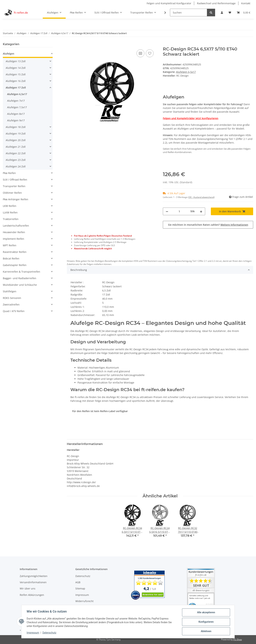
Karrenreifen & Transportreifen (22, 272)
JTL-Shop (238, 639)
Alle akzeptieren (205, 613)
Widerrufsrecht (84, 601)
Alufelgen (9, 54)
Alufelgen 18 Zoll (16, 127)
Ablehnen (205, 631)
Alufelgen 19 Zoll (16, 134)
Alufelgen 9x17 (16, 120)
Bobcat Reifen (11, 258)
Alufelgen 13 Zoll (16, 61)
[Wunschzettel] (230, 13)
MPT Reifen (10, 245)
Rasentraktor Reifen (15, 252)
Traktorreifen (11, 219)
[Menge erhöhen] (201, 211)
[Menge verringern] (167, 211)
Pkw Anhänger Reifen (16, 199)
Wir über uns (28, 588)
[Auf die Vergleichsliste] (140, 53)
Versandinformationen (33, 582)
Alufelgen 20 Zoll (16, 140)
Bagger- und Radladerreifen (20, 278)
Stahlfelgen (10, 291)
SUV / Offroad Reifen (15, 180)
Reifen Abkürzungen (32, 595)
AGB (78, 582)
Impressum (82, 595)
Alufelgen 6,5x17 (186, 72)
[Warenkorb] (244, 13)
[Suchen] (189, 13)
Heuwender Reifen (14, 232)
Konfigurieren (205, 622)
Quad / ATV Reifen (14, 311)
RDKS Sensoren (12, 298)
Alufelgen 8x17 (16, 114)
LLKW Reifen (10, 212)
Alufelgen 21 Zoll (16, 147)
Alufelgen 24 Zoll (16, 166)
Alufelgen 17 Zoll (16, 88)
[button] (222, 13)
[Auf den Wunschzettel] (150, 53)
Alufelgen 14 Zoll (16, 68)
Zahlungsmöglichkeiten (34, 576)
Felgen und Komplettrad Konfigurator (169, 3)
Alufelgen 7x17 (16, 101)
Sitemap (80, 588)
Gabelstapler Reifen (15, 265)
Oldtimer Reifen (12, 193)
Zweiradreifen (11, 304)
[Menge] (179, 211)
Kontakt (246, 3)
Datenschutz (83, 576)
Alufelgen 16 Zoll (16, 81)
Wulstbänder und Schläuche (20, 285)
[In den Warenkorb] (70, 45)
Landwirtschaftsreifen (16, 226)
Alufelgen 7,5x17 (17, 107)
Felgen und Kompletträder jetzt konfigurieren (191, 118)
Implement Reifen (14, 239)
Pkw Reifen (9, 173)
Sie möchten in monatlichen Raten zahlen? (208, 225)
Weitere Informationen (234, 225)
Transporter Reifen (14, 186)
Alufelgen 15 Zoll (16, 74)
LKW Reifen (10, 206)
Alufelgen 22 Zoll (16, 153)
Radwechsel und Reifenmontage (216, 3)
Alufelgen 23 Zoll (16, 160)
